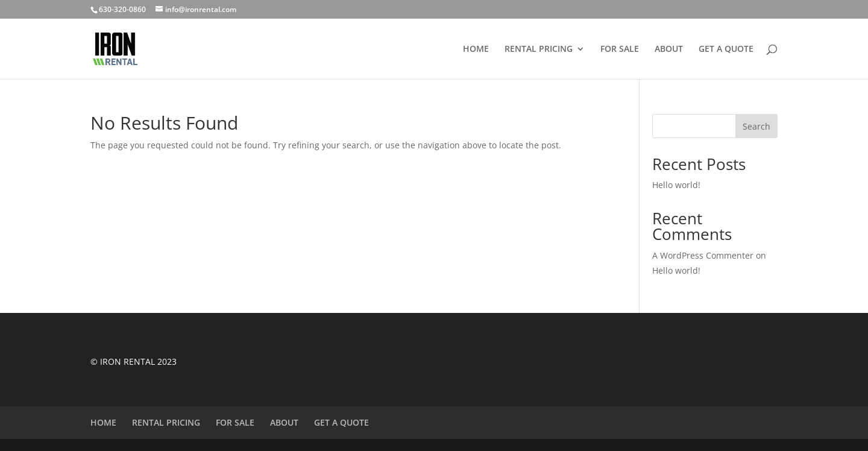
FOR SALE (620, 49)
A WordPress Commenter (703, 255)
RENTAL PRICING (539, 49)
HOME (476, 49)
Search (756, 126)
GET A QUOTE (726, 49)
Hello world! (676, 185)
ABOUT (669, 49)
